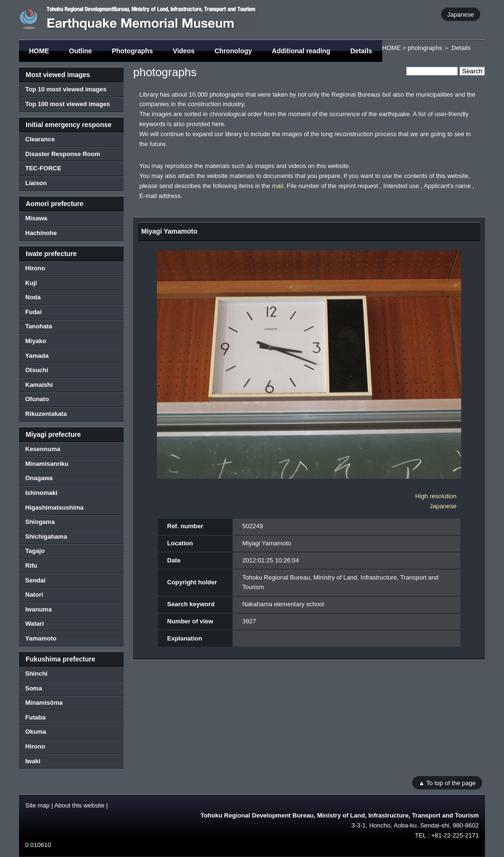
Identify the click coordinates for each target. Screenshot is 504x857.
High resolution (436, 496)
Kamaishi (39, 385)
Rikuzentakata (46, 414)
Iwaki (33, 761)
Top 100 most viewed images (68, 104)
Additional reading (301, 51)
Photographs (132, 51)
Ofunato (37, 399)
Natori (34, 595)
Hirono (35, 268)
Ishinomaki (41, 493)
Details (361, 51)
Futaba (35, 717)
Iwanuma (39, 609)
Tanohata (39, 326)
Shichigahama (46, 537)
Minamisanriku (47, 464)
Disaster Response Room (63, 154)
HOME (39, 51)
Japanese (461, 14)
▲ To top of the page (447, 783)
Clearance (40, 139)
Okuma (36, 732)
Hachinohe (41, 233)
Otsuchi (37, 370)
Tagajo (35, 551)
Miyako (36, 341)
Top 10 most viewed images (66, 89)
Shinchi (36, 674)
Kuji (31, 283)
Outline (80, 51)
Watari (34, 624)
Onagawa (39, 478)
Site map (37, 805)
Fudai (34, 312)
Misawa (36, 218)
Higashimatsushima (54, 507)
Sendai (35, 580)
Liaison (36, 183)
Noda (33, 297)
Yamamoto (41, 638)
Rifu (31, 566)
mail (278, 186)
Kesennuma (43, 449)
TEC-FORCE (43, 168)
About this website (79, 805)
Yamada (37, 356)
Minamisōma (44, 703)
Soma (34, 688)
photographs (425, 48)
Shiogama (40, 522)
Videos (184, 51)
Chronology (233, 51)
